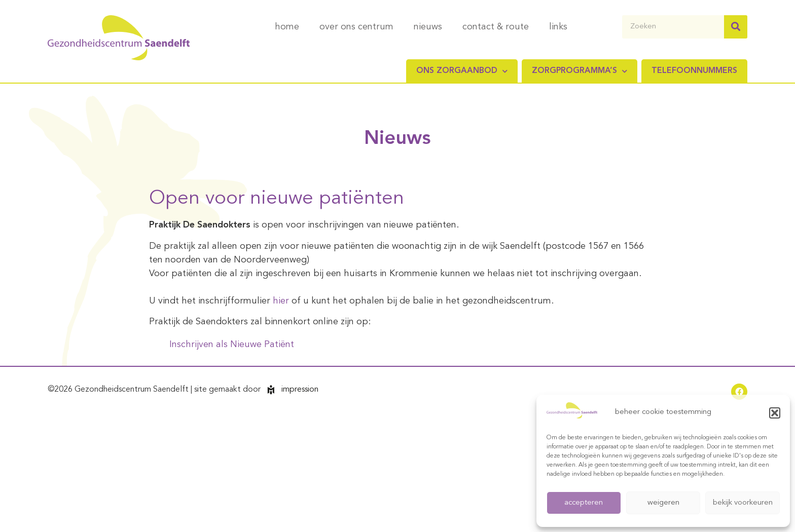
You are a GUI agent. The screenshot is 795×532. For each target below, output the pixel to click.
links (558, 27)
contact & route (496, 27)
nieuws (428, 27)
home (287, 27)
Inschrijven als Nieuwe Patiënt (232, 345)
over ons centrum (356, 27)
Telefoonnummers (694, 71)
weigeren (663, 503)
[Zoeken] (736, 27)
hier (282, 301)
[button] (775, 413)
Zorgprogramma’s (580, 71)
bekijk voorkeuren (743, 503)
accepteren (584, 503)
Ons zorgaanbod (462, 71)
